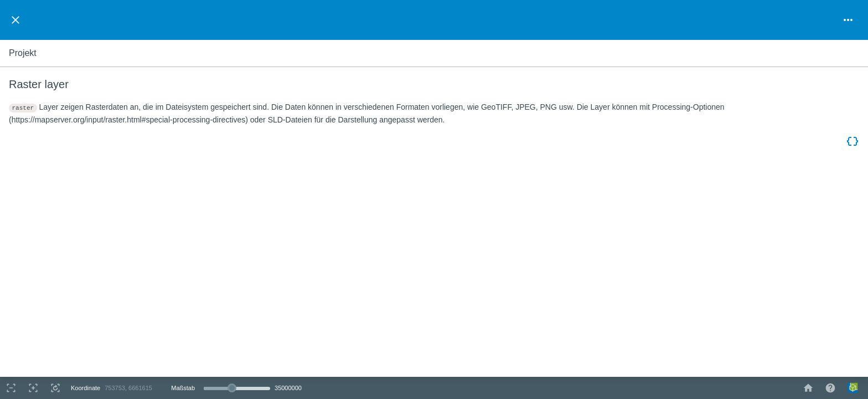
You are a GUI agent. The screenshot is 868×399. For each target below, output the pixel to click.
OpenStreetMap (819, 372)
